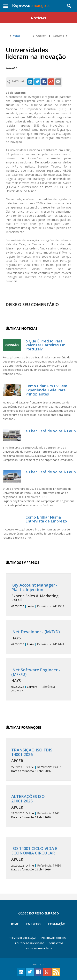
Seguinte (60, 36)
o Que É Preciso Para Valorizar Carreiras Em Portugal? (45, 345)
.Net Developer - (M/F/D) (36, 632)
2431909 (38, 595)
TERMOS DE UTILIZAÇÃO (23, 938)
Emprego (33, 924)
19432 (38, 760)
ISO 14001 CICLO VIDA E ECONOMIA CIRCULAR (34, 851)
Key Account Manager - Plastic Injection (34, 587)
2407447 (38, 680)
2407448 (38, 638)
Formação (57, 924)
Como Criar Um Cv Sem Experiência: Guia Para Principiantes (46, 390)
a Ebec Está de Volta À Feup (51, 431)
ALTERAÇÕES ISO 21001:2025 (28, 799)
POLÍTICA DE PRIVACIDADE (30, 943)
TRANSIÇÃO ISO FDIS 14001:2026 (32, 752)
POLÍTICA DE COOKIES (54, 938)
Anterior (39, 36)
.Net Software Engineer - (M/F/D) (36, 672)
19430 (38, 859)
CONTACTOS (56, 943)
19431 (38, 807)
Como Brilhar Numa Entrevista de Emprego (46, 519)
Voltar (15, 36)
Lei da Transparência (39, 948)
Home (14, 924)
